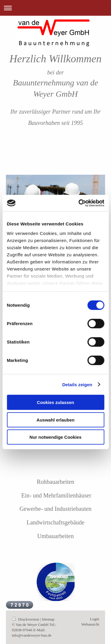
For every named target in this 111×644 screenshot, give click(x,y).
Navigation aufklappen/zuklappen (55, 8)
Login (95, 619)
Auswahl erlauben (55, 420)
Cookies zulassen (56, 402)
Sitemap (48, 619)
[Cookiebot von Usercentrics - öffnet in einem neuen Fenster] (79, 203)
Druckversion (26, 619)
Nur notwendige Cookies (56, 437)
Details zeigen (77, 384)
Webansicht (90, 624)
